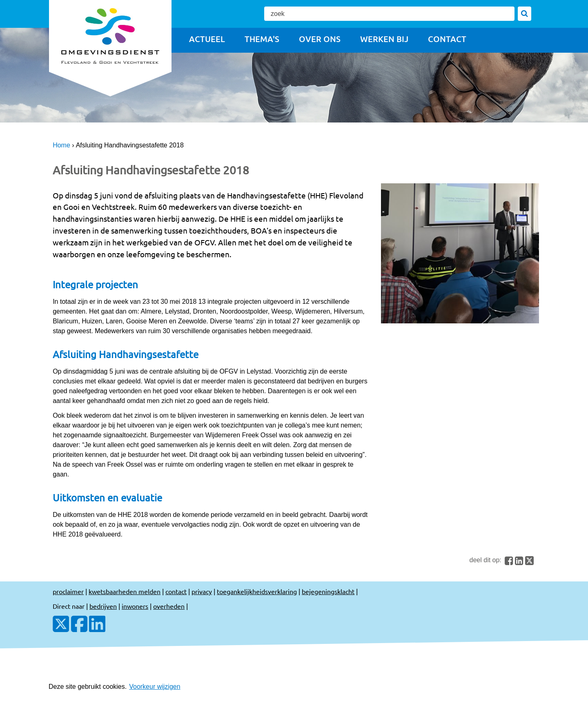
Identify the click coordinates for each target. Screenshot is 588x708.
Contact (447, 39)
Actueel (207, 39)
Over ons (320, 39)
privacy (202, 591)
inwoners (135, 606)
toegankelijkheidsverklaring (257, 591)
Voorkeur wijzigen (155, 687)
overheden (169, 606)
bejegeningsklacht (328, 591)
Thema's (262, 39)
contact (176, 591)
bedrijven (103, 606)
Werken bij (384, 39)
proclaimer (68, 591)
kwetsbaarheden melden (125, 591)
